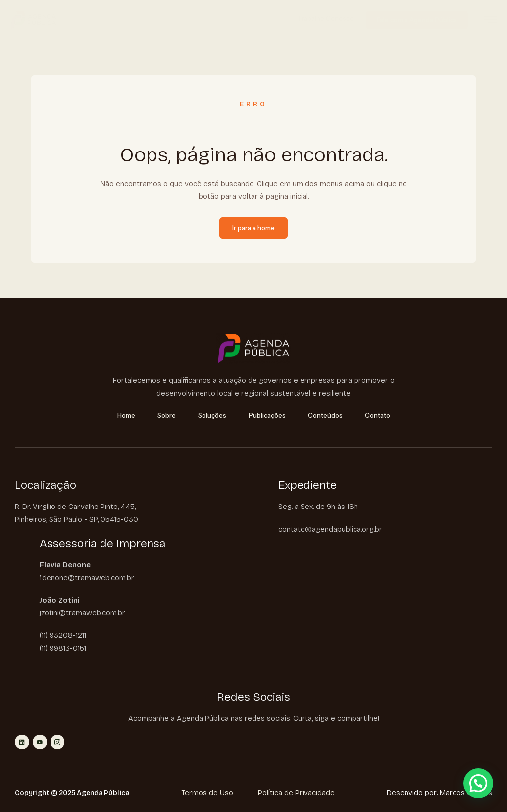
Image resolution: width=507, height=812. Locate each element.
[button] (478, 783)
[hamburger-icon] (490, 21)
